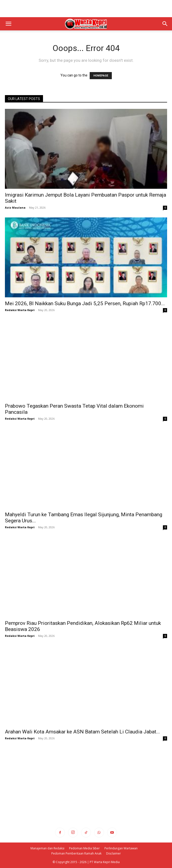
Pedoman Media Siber (84, 848)
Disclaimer (114, 853)
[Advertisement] (86, 9)
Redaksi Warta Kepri (20, 310)
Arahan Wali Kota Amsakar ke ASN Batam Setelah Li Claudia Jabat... (82, 732)
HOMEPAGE (101, 76)
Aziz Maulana (15, 208)
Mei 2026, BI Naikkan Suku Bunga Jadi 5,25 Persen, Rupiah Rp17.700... (85, 303)
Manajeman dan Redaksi (47, 848)
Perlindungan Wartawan (121, 848)
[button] (8, 24)
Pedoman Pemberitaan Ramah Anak (76, 853)
